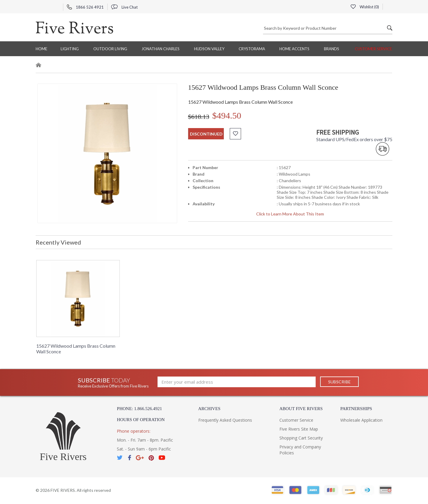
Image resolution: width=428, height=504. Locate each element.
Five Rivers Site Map (299, 429)
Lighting (70, 49)
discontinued (206, 134)
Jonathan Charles (160, 49)
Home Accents (294, 49)
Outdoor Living (110, 49)
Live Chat (124, 7)
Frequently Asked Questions (225, 420)
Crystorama (252, 49)
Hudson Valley (209, 49)
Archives (209, 409)
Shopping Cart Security (301, 438)
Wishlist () (365, 7)
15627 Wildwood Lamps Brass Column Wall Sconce (76, 349)
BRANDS (332, 49)
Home (41, 49)
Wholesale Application (361, 420)
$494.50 (227, 115)
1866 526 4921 (85, 7)
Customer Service (373, 49)
